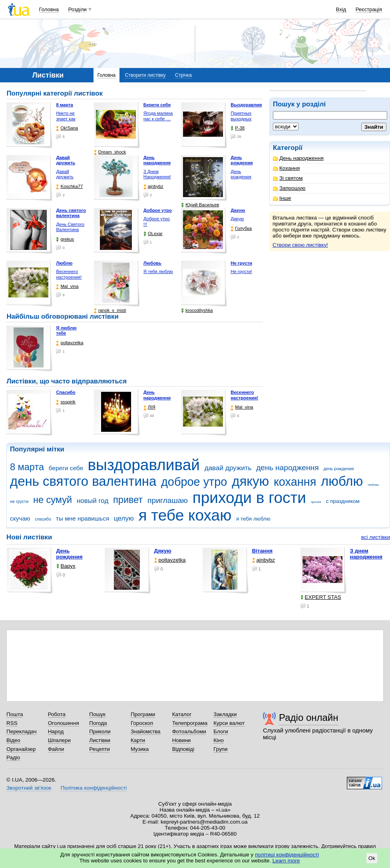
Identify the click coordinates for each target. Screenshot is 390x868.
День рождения (241, 174)
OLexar (153, 234)
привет (128, 500)
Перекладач (21, 731)
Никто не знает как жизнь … (66, 119)
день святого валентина (83, 481)
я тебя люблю (253, 519)
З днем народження (366, 554)
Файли (56, 749)
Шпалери (59, 740)
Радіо (13, 757)
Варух (66, 566)
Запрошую (289, 188)
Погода (98, 723)
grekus (65, 239)
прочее (316, 502)
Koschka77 (69, 187)
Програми (143, 714)
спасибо (43, 519)
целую (124, 518)
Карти (138, 740)
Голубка (241, 228)
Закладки (225, 714)
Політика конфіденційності (94, 788)
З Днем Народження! (157, 174)
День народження (298, 158)
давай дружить (228, 468)
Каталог (182, 714)
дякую (250, 481)
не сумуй (53, 500)
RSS (12, 723)
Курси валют (229, 723)
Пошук (97, 714)
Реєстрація (369, 9)
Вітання (263, 551)
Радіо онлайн (309, 717)
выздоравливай (143, 465)
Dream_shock (110, 152)
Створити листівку (145, 75)
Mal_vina (67, 286)
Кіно (219, 740)
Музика (140, 749)
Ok (372, 858)
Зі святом (288, 178)
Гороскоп (142, 723)
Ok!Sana (67, 128)
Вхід (341, 9)
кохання (295, 482)
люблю (342, 481)
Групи (220, 749)
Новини (182, 740)
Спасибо (66, 392)
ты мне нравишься (83, 518)
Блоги (221, 731)
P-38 (238, 128)
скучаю (20, 518)
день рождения (338, 469)
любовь (373, 485)
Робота (57, 714)
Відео (13, 740)
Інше (282, 198)
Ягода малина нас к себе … (158, 116)
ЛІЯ (149, 407)
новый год (93, 501)
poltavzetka (70, 343)
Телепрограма (190, 723)
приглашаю (168, 500)
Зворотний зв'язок (29, 788)
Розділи (78, 9)
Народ (56, 731)
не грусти (19, 501)
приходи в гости (249, 498)
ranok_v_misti (110, 310)
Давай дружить (65, 174)
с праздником (343, 501)
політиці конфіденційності (287, 855)
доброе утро (194, 482)
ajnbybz (153, 187)
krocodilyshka (197, 310)
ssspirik (66, 402)
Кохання (286, 168)
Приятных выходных (241, 116)
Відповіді (183, 749)
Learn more (286, 861)
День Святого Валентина (70, 227)
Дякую (237, 219)
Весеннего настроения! (69, 274)
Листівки (100, 740)
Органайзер (21, 749)
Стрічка (183, 75)
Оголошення (64, 723)
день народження (288, 468)
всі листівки (376, 537)
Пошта (15, 714)
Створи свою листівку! (300, 245)
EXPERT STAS (321, 597)
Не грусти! (241, 271)
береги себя (66, 468)
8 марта (27, 467)
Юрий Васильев (200, 205)
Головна (49, 9)
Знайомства (146, 731)
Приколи (100, 731)
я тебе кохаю (185, 515)
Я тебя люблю (158, 271)
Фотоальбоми (189, 731)
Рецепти (99, 749)
